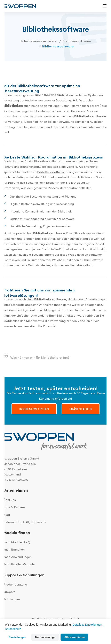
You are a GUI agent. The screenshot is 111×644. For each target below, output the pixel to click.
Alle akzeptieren (74, 637)
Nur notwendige (45, 637)
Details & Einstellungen (87, 625)
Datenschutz (13, 629)
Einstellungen (17, 637)
